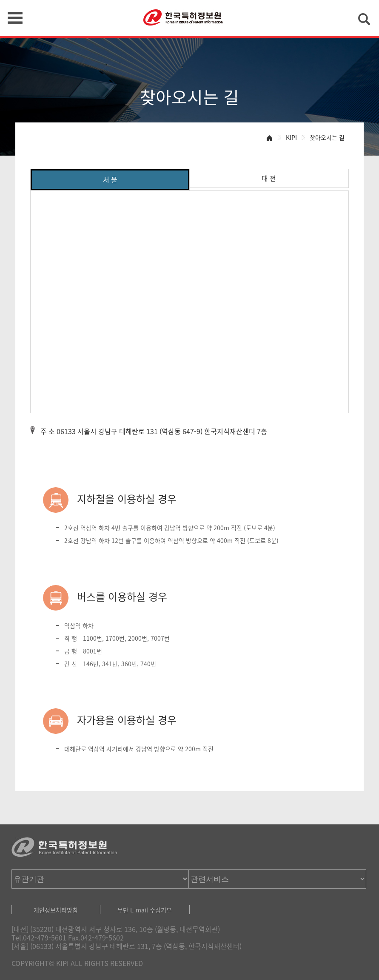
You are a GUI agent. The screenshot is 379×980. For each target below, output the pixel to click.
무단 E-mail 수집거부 (145, 910)
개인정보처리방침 (56, 910)
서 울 (110, 179)
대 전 (269, 178)
